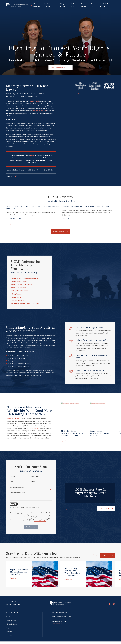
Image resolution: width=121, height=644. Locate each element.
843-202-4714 (14, 591)
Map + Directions (58, 611)
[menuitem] (8, 640)
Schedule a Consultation (61, 67)
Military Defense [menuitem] (62, 5)
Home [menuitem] (30, 5)
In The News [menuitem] (73, 5)
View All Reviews (61, 232)
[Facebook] (110, 591)
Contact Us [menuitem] (94, 5)
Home (8, 603)
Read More (107, 542)
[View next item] (10, 224)
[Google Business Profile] (114, 591)
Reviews (9, 618)
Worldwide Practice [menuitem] (48, 5)
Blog (8, 615)
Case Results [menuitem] (83, 5)
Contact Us (10, 622)
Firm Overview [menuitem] (37, 5)
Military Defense (12, 611)
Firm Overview (11, 607)
